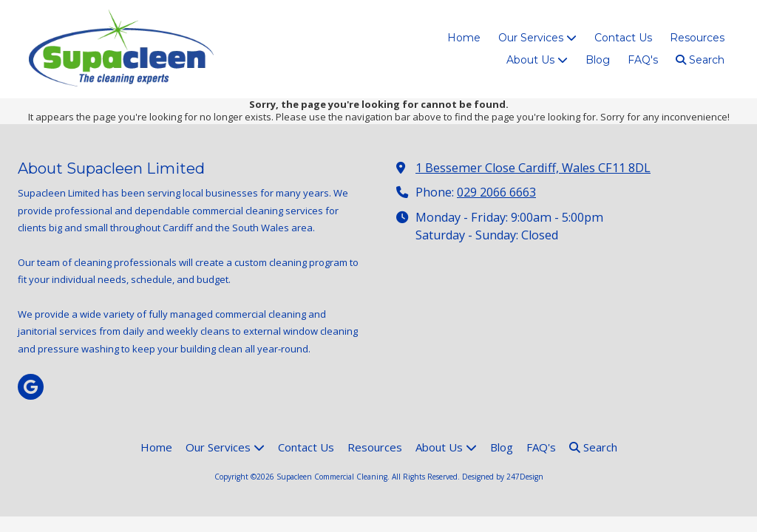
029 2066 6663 (496, 192)
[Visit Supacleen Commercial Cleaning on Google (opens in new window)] (31, 387)
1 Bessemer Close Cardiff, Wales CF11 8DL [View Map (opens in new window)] (533, 168)
